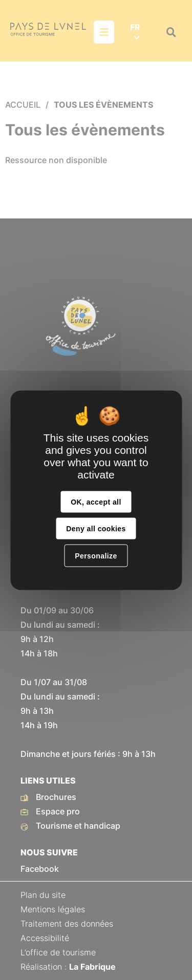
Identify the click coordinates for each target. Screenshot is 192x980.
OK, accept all (96, 502)
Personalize (96, 555)
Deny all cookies (96, 528)
